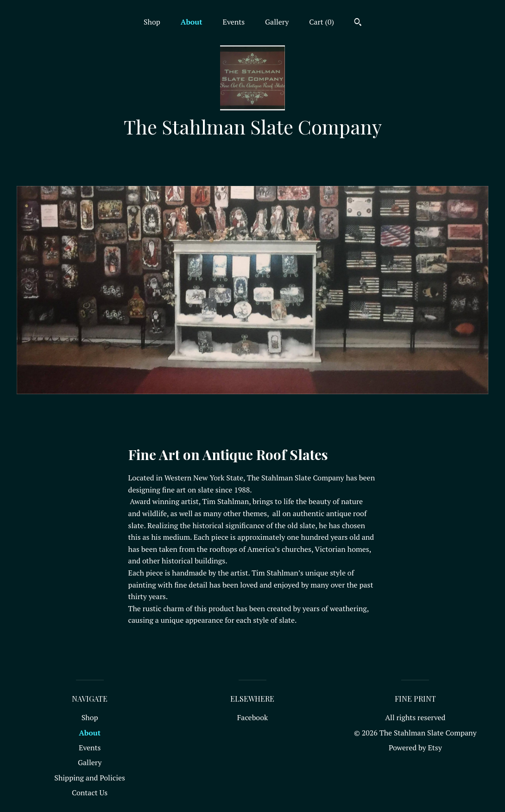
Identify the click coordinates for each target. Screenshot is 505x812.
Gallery (277, 22)
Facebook (253, 717)
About (192, 22)
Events (234, 22)
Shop (152, 22)
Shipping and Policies (90, 778)
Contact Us (90, 793)
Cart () (322, 22)
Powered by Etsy (415, 748)
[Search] (358, 23)
